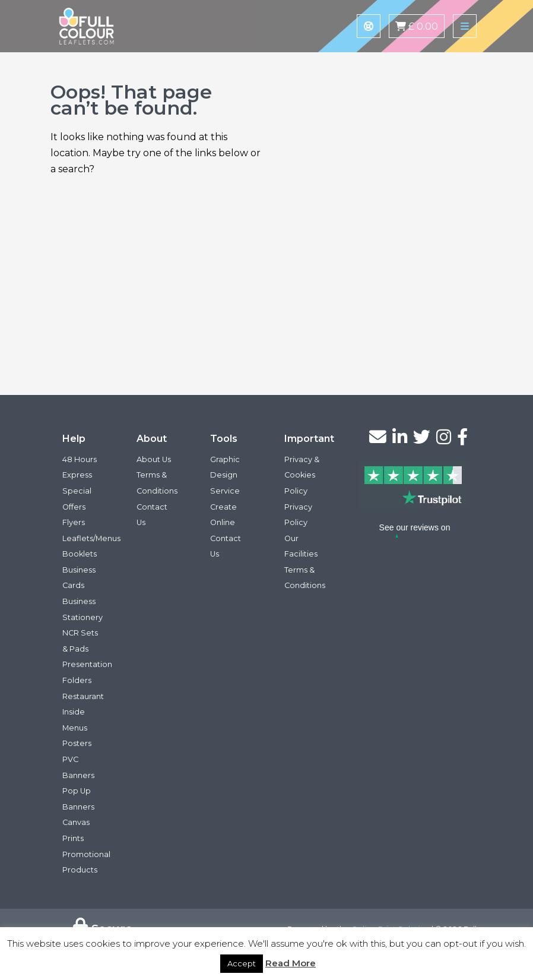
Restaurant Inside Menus (83, 712)
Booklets (80, 554)
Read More (291, 963)
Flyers (74, 522)
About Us (154, 459)
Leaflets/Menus (91, 538)
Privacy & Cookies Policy (302, 475)
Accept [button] (242, 963)
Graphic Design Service (225, 475)
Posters (77, 743)
